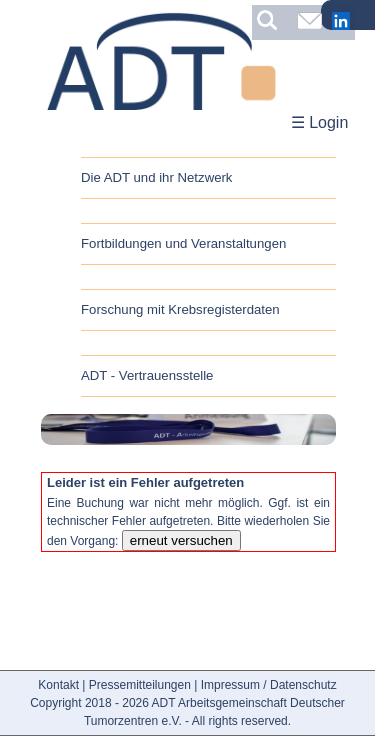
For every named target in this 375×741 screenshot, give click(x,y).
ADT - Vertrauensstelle (147, 375)
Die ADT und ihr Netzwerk (156, 177)
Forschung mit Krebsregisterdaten (180, 309)
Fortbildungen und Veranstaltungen (183, 243)
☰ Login (320, 122)
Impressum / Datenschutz (269, 685)
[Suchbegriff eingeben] (272, 20)
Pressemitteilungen (140, 685)
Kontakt (58, 685)
